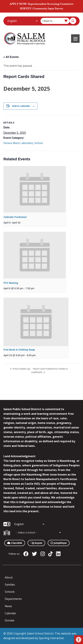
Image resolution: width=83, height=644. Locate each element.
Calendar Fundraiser (15, 217)
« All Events (11, 57)
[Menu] (75, 39)
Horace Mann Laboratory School (23, 143)
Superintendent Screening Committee (51, 4)
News (8, 606)
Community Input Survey (48, 8)
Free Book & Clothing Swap (19, 350)
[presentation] (35, 189)
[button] (79, 640)
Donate (10, 620)
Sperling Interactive (51, 638)
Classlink (15, 543)
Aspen (36, 543)
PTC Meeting (11, 283)
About (9, 577)
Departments (13, 599)
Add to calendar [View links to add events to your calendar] (21, 106)
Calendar (10, 613)
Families (10, 585)
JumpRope (59, 543)
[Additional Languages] (22, 21)
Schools (10, 592)
